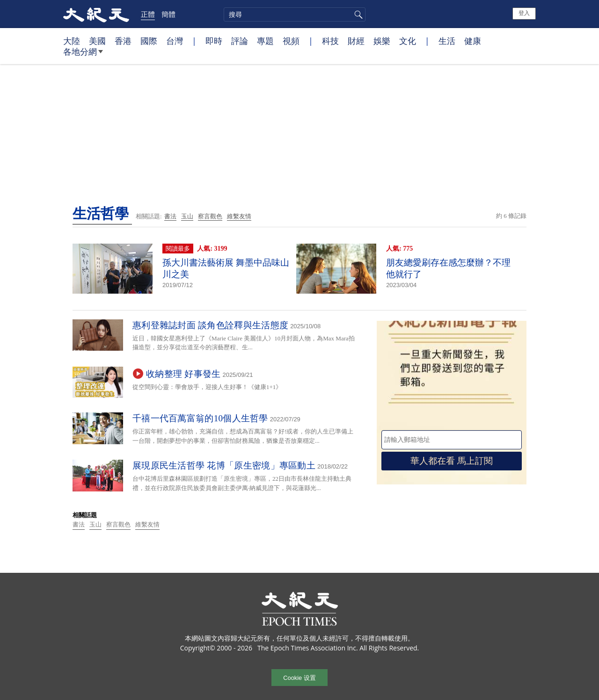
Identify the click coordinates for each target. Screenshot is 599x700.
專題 (265, 41)
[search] (295, 14)
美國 (97, 41)
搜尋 (357, 14)
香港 (123, 41)
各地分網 (83, 55)
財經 (356, 41)
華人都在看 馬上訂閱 (452, 461)
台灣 (175, 41)
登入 (524, 13)
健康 (473, 41)
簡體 (168, 14)
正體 (148, 14)
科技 (330, 41)
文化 (408, 41)
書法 (170, 216)
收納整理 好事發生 (183, 374)
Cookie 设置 (299, 678)
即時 (214, 41)
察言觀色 (210, 216)
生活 (447, 41)
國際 (149, 41)
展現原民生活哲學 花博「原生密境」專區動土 (224, 465)
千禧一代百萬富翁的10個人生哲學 (200, 418)
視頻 (291, 41)
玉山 (187, 216)
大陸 (72, 41)
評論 (240, 41)
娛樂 (382, 41)
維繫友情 (239, 216)
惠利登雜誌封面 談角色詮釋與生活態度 (210, 325)
